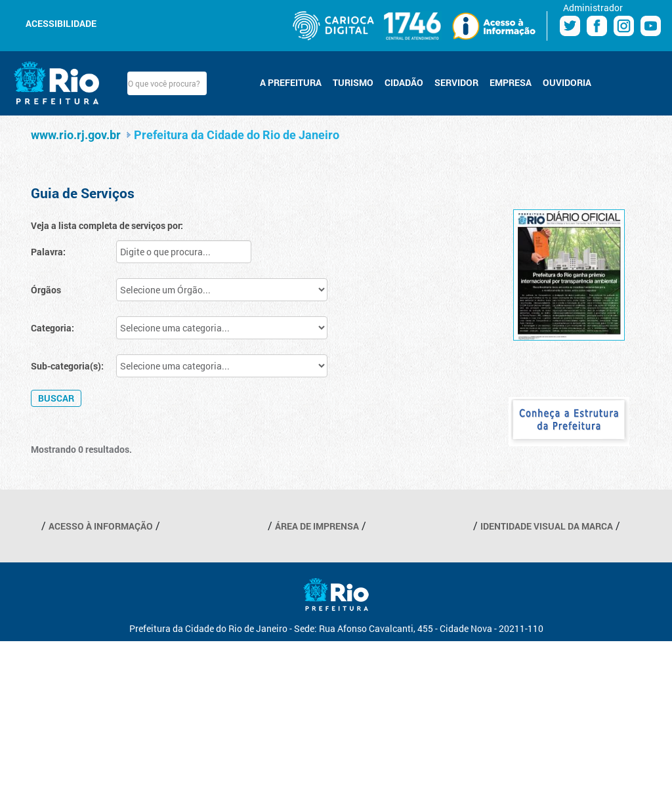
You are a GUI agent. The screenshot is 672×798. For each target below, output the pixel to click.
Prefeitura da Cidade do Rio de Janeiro (237, 135)
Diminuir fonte (127, 22)
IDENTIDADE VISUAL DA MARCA (547, 526)
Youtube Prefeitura (651, 26)
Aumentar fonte (143, 22)
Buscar (218, 83)
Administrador (593, 8)
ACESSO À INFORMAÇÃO (101, 526)
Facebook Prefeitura (597, 26)
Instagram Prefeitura (624, 26)
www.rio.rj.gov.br (76, 135)
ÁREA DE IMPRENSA (317, 526)
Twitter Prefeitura (570, 26)
